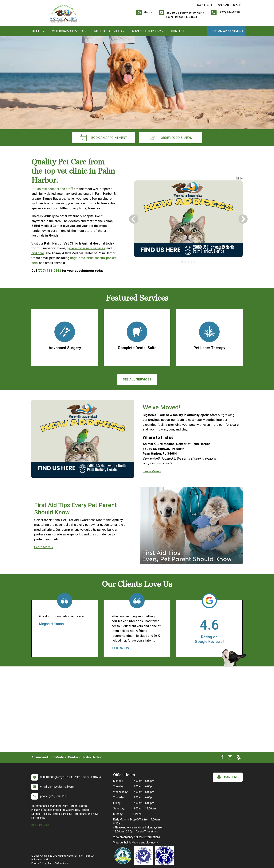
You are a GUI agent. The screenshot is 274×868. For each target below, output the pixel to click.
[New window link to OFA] (145, 856)
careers (228, 777)
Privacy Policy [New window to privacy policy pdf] (39, 863)
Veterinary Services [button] (69, 31)
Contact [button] (179, 31)
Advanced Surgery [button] (148, 31)
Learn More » (152, 471)
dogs (74, 258)
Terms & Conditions (59, 863)
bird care (38, 253)
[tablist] (188, 262)
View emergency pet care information (136, 837)
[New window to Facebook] (222, 758)
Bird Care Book (40, 825)
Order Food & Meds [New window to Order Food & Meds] (171, 138)
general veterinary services (86, 248)
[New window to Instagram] (230, 758)
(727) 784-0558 (49, 271)
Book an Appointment (226, 31)
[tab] (182, 262)
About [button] (38, 31)
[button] (238, 178)
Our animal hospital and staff (52, 189)
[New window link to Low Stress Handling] (124, 856)
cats (82, 258)
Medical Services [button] (109, 31)
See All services (137, 379)
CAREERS (203, 5)
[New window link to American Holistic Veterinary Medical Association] (166, 856)
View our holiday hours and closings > (135, 843)
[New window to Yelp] (239, 758)
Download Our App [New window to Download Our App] (227, 5)
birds (90, 258)
